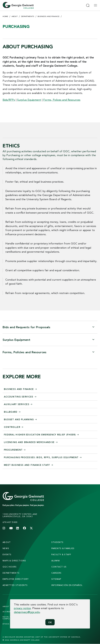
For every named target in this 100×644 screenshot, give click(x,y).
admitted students (15, 585)
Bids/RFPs (9, 100)
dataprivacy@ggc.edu (27, 612)
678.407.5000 (10, 522)
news (6, 548)
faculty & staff (61, 554)
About (15, 16)
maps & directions (14, 561)
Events (7, 554)
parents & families (63, 548)
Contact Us (59, 567)
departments (11, 573)
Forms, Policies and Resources (24, 352)
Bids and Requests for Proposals (26, 327)
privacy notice (22, 608)
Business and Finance (49, 16)
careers (56, 573)
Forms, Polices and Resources (62, 100)
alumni (56, 561)
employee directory (16, 579)
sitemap (56, 579)
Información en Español (67, 585)
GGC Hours (10, 567)
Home (5, 16)
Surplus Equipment (29, 100)
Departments (28, 16)
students (57, 542)
